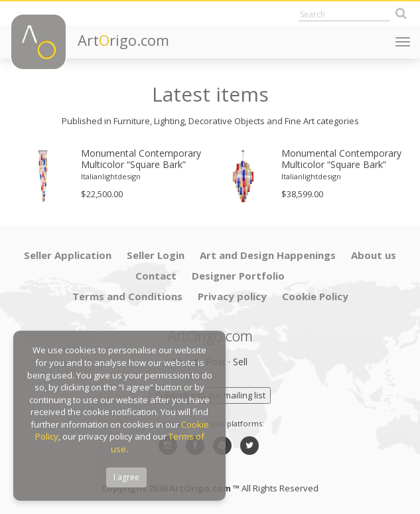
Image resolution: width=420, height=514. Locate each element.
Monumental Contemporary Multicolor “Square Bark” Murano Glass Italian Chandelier (341, 159)
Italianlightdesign (111, 176)
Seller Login (156, 255)
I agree (126, 477)
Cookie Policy (315, 296)
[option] (110, 176)
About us (374, 255)
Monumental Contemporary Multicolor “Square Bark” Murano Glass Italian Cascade (141, 159)
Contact (156, 276)
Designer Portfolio (238, 276)
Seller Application (68, 255)
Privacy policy (232, 296)
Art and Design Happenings (268, 255)
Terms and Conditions (127, 296)
